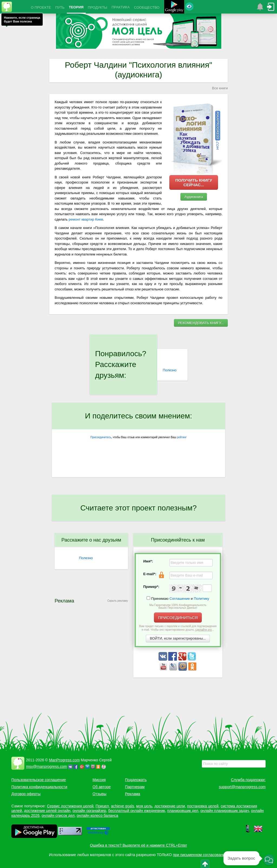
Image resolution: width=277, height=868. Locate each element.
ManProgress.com (64, 760)
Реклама (133, 794)
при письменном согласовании (200, 855)
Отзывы (99, 794)
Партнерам (135, 787)
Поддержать (136, 780)
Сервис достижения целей (70, 806)
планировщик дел (183, 811)
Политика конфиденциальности (39, 787)
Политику (201, 599)
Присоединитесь (101, 437)
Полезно (169, 370)
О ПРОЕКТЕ (41, 7)
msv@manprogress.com (47, 767)
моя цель (144, 806)
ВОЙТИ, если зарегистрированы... (178, 638)
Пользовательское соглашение (39, 780)
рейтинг (182, 437)
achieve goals (123, 806)
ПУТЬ (60, 7)
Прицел (102, 806)
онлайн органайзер (89, 811)
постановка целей (203, 806)
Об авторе (102, 787)
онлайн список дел (58, 815)
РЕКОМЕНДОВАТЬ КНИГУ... (201, 323)
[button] (269, 860)
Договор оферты (26, 794)
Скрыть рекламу (118, 601)
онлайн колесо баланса (97, 815)
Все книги (220, 88)
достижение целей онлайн (47, 811)
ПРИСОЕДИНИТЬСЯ (178, 618)
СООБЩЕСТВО (147, 7)
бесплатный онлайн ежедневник (137, 811)
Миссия (99, 780)
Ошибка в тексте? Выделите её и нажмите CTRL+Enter (139, 845)
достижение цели (170, 806)
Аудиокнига (194, 197)
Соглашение (180, 599)
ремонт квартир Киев (86, 219)
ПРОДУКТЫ (98, 7)
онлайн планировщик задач (225, 811)
